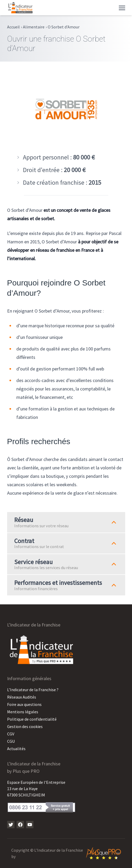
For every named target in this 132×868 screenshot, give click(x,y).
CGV (11, 734)
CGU (11, 741)
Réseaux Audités (22, 697)
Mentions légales (23, 712)
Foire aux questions (24, 704)
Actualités (16, 749)
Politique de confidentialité (32, 719)
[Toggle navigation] (122, 7)
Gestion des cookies (25, 726)
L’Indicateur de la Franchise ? (33, 690)
